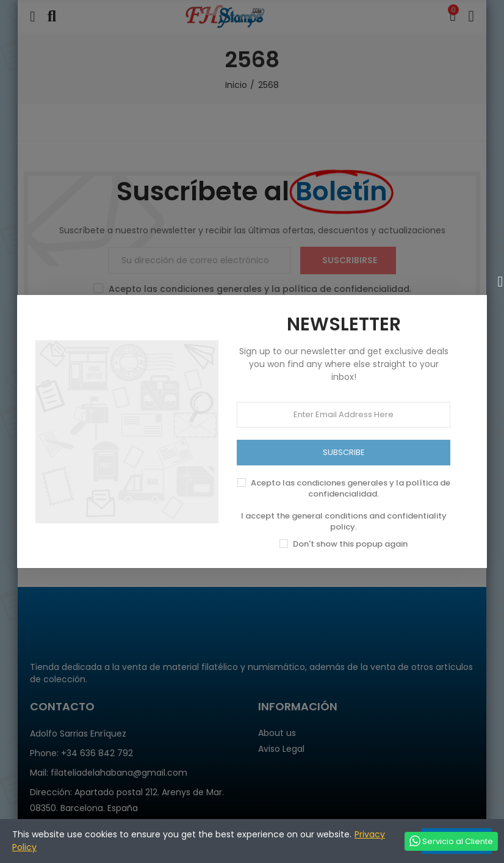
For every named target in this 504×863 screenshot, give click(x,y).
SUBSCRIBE (344, 452)
